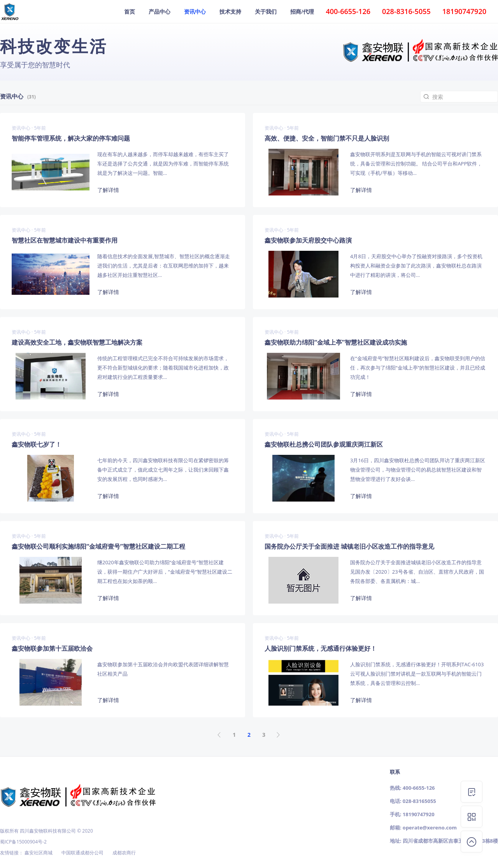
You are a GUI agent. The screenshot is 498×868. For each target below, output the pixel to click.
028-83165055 (419, 801)
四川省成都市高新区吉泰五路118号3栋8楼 (450, 841)
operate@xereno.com (430, 828)
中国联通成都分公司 (82, 853)
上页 (219, 735)
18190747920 (419, 814)
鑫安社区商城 (39, 853)
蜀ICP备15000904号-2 (23, 842)
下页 (279, 735)
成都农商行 (124, 853)
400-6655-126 (419, 788)
